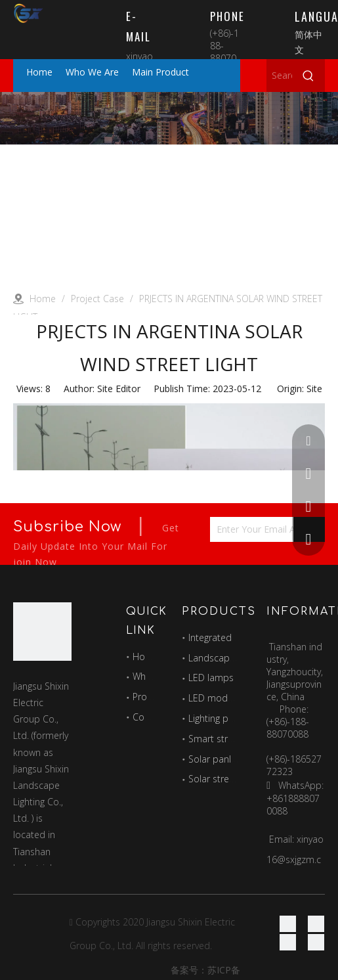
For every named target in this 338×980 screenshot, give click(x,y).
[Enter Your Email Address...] (262, 529)
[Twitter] (288, 942)
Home (146, 657)
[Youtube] (316, 942)
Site (314, 389)
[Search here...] (279, 76)
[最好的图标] (42, 632)
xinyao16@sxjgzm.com (295, 859)
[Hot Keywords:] (308, 76)
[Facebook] (288, 924)
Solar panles (215, 759)
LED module (214, 698)
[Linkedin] (316, 924)
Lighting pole (215, 718)
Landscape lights (224, 658)
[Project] (169, 118)
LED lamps (211, 678)
